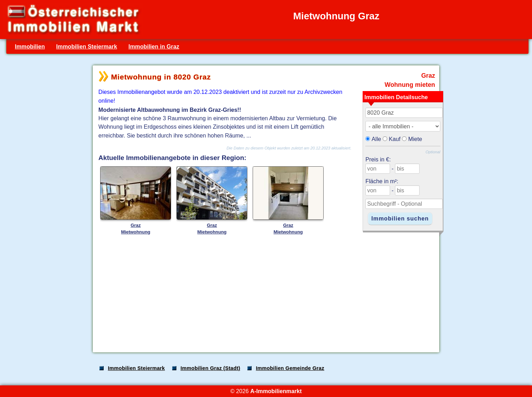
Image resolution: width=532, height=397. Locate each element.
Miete (415, 139)
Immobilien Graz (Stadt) (210, 368)
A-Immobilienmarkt (276, 391)
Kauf (395, 139)
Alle (377, 139)
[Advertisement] (265, 292)
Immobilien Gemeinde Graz (290, 368)
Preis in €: (378, 159)
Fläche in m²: (382, 181)
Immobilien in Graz (154, 46)
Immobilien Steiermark (87, 46)
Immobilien (30, 46)
